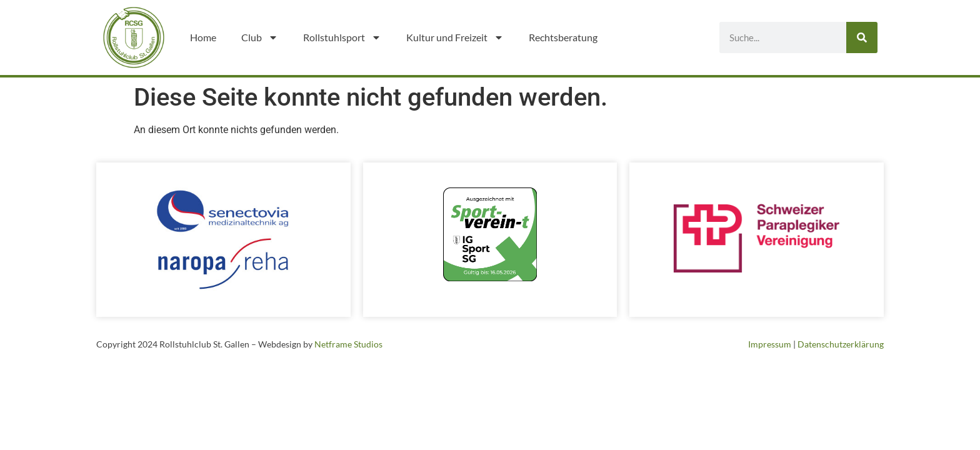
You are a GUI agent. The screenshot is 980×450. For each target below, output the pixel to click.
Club (260, 37)
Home (203, 37)
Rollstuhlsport (342, 37)
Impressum (770, 344)
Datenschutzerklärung (841, 344)
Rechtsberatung (563, 37)
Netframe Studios (348, 344)
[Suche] (862, 37)
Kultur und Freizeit (455, 37)
